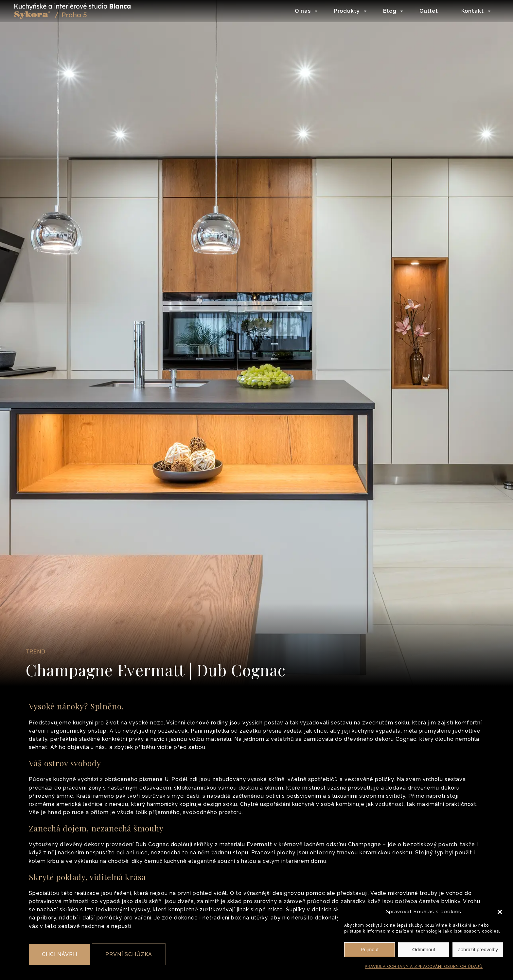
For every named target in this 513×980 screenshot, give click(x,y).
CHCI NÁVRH (60, 954)
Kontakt (471, 11)
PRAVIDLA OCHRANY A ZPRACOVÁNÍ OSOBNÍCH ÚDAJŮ (424, 967)
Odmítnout (424, 949)
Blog (388, 11)
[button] (500, 912)
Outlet (427, 11)
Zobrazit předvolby (478, 949)
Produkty (345, 11)
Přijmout (370, 949)
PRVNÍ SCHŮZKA (129, 954)
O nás (301, 11)
